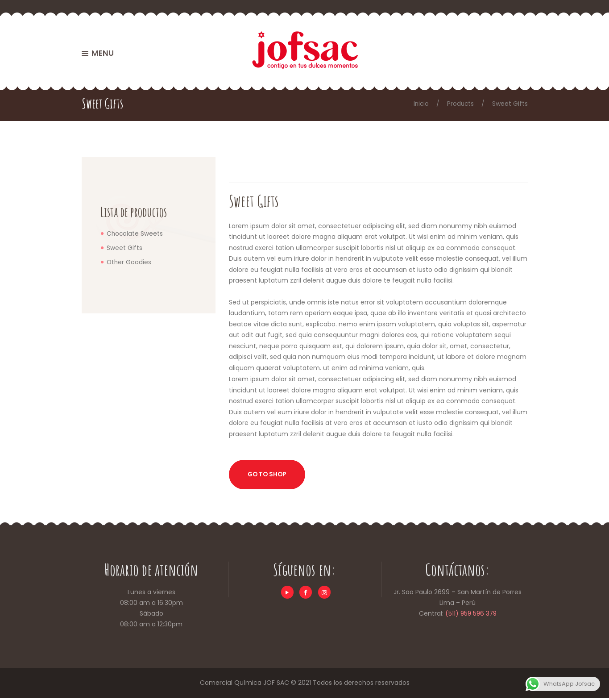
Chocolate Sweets (135, 233)
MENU (103, 55)
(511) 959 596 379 (471, 616)
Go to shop (269, 476)
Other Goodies (129, 262)
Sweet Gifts (124, 248)
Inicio (420, 104)
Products (460, 104)
